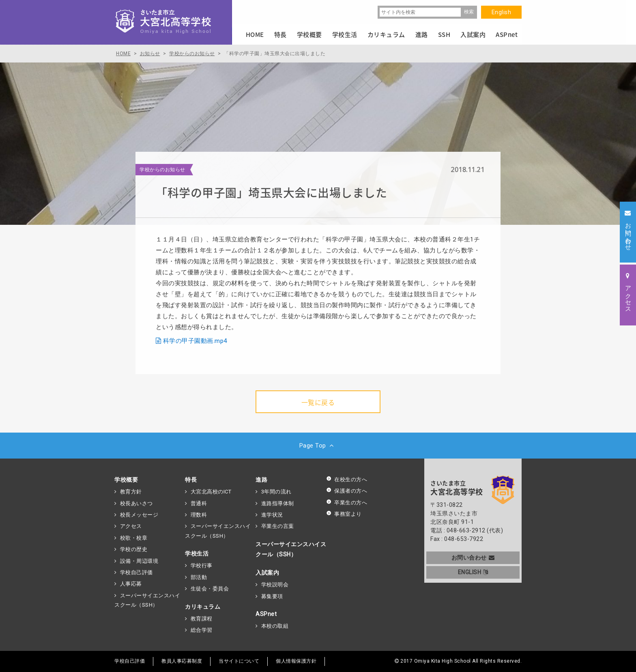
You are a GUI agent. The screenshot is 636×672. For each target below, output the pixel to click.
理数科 (199, 515)
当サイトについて (239, 661)
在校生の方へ (347, 479)
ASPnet (266, 614)
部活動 (199, 577)
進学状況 (272, 515)
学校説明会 (275, 585)
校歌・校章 (134, 538)
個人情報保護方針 (296, 661)
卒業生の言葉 (278, 526)
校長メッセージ (139, 515)
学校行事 (202, 565)
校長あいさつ (136, 503)
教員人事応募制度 (182, 661)
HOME (255, 34)
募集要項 (272, 596)
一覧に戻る (318, 402)
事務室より (344, 514)
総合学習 (202, 630)
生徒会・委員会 (210, 589)
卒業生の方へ (347, 503)
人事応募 (131, 584)
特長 (191, 480)
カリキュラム (203, 607)
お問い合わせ (473, 558)
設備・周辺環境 (139, 561)
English (502, 12)
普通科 (199, 503)
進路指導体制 (278, 503)
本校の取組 (275, 626)
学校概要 (126, 480)
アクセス (131, 526)
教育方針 (131, 492)
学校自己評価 (136, 572)
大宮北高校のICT (211, 492)
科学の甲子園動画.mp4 (195, 341)
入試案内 (267, 573)
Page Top (318, 446)
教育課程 (202, 619)
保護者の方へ (347, 491)
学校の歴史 (134, 549)
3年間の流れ (276, 492)
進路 (261, 480)
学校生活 (197, 554)
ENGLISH (473, 572)
